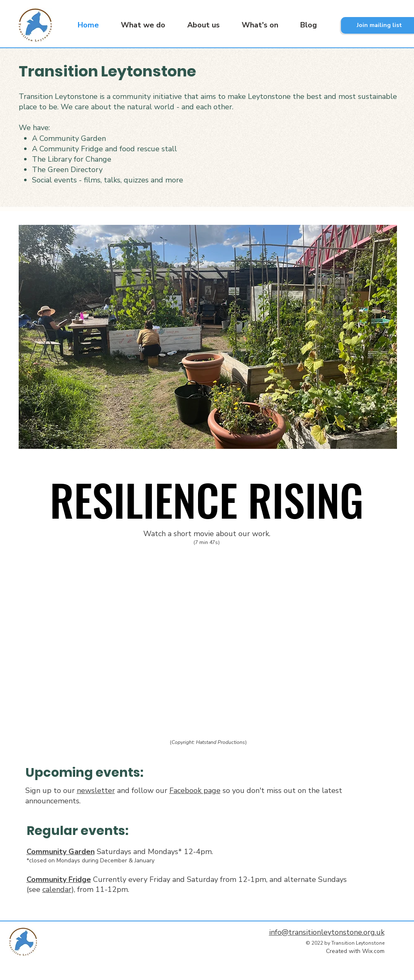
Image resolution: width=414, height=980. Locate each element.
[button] (138, 25)
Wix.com (373, 951)
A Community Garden (69, 138)
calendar (57, 889)
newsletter (96, 790)
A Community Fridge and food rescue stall (104, 149)
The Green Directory (67, 170)
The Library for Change (72, 159)
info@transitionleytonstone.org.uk (327, 932)
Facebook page (195, 790)
